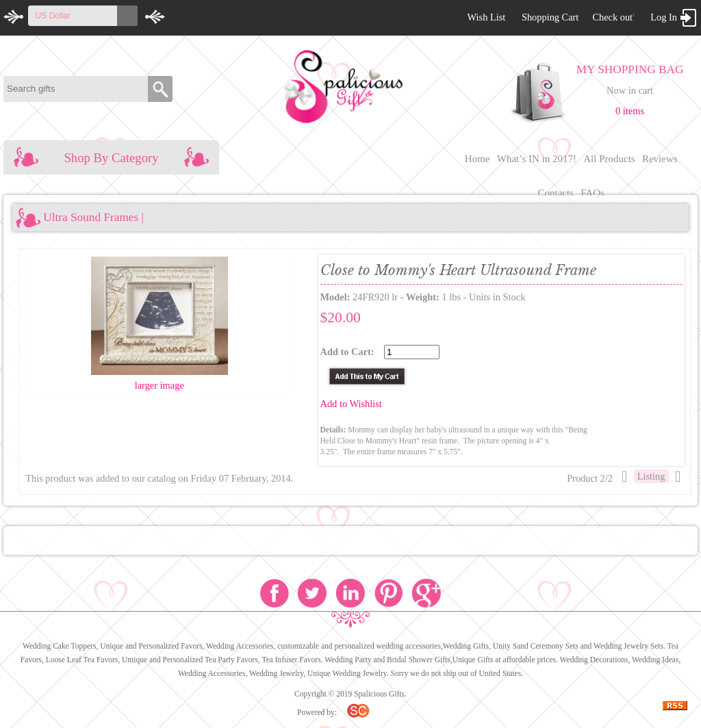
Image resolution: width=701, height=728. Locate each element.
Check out (612, 17)
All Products (609, 159)
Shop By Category (111, 158)
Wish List (486, 17)
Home (477, 159)
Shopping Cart (550, 17)
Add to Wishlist (351, 404)
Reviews (660, 159)
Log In (664, 17)
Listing (651, 476)
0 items (630, 111)
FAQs (592, 193)
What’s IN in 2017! (537, 159)
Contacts (556, 193)
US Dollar (52, 16)
